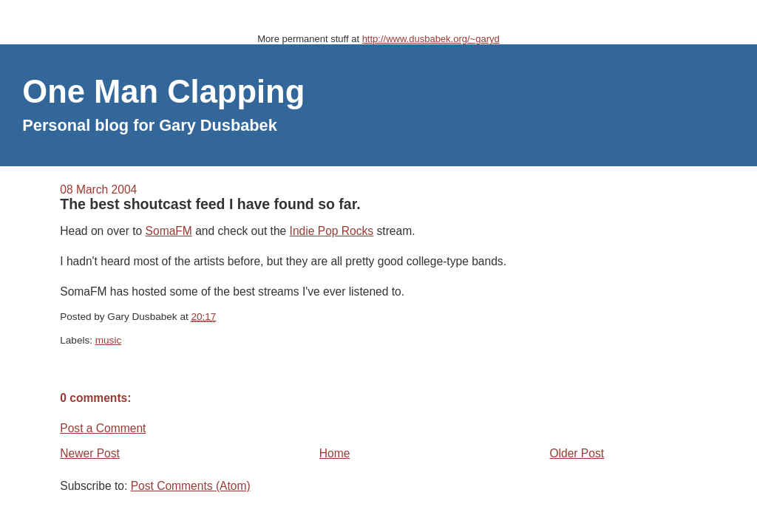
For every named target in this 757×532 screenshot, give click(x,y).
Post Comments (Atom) (191, 486)
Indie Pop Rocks (332, 231)
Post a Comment (103, 428)
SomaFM (169, 231)
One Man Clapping (163, 92)
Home (335, 453)
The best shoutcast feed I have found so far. (210, 204)
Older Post (577, 453)
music (108, 340)
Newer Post (90, 453)
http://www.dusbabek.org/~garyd (431, 39)
